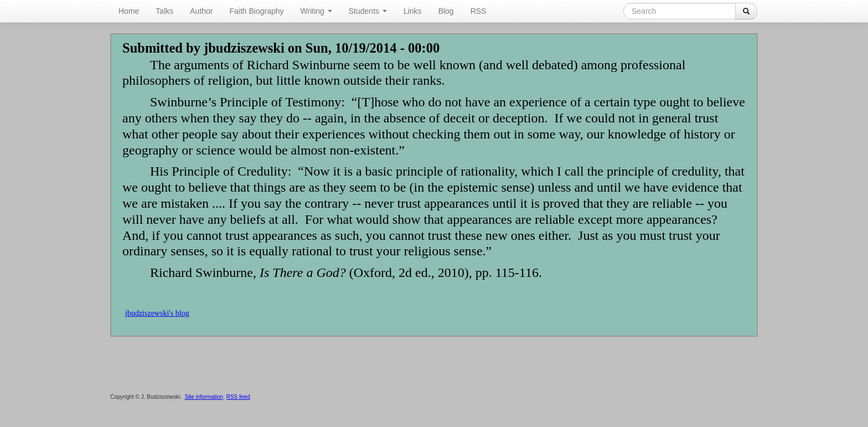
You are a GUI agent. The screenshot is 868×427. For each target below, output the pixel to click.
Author (201, 11)
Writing (316, 11)
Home (129, 11)
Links (413, 11)
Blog (446, 11)
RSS (479, 11)
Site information (204, 397)
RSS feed (238, 397)
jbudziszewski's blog (157, 313)
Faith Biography (257, 11)
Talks (164, 11)
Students (368, 11)
